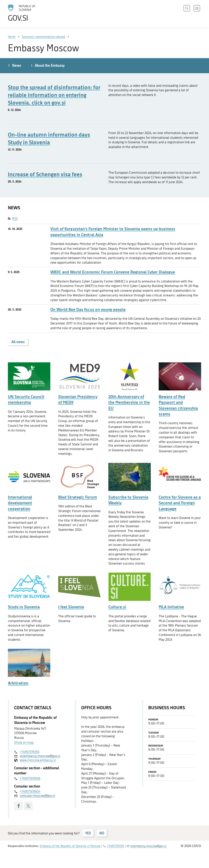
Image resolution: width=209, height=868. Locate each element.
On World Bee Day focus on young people (88, 309)
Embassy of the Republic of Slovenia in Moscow (70, 846)
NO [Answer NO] (102, 833)
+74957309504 (30, 791)
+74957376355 (29, 752)
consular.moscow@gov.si (37, 796)
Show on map (24, 742)
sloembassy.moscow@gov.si (40, 756)
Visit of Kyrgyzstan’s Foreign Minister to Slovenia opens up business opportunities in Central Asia (113, 232)
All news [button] (18, 342)
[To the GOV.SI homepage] (33, 13)
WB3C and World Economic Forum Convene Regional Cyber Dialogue (113, 272)
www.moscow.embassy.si (38, 760)
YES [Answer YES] (88, 833)
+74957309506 (30, 778)
